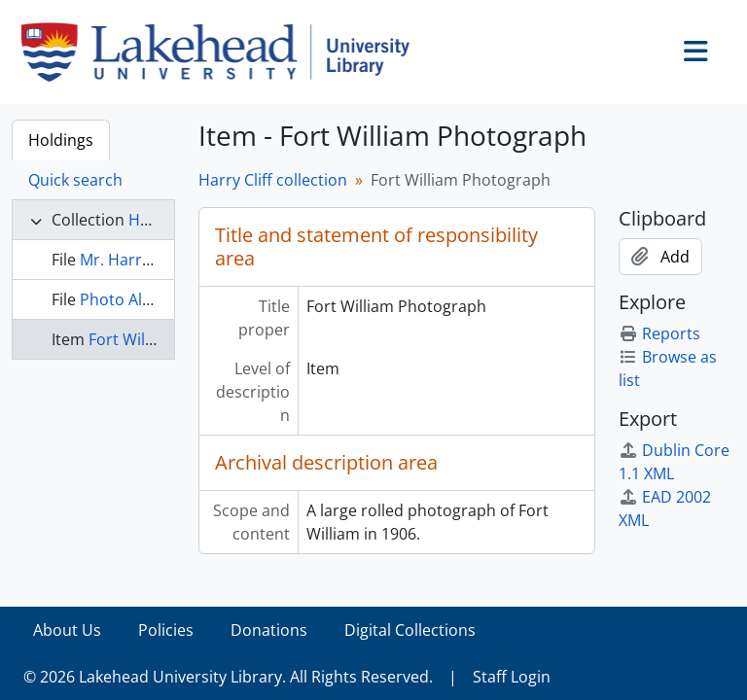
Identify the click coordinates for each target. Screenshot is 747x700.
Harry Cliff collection (273, 180)
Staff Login (512, 677)
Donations (269, 630)
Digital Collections (410, 630)
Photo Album (128, 299)
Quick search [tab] (75, 180)
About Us (67, 630)
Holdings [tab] (61, 140)
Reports (659, 333)
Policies (166, 630)
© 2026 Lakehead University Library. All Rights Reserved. (228, 677)
